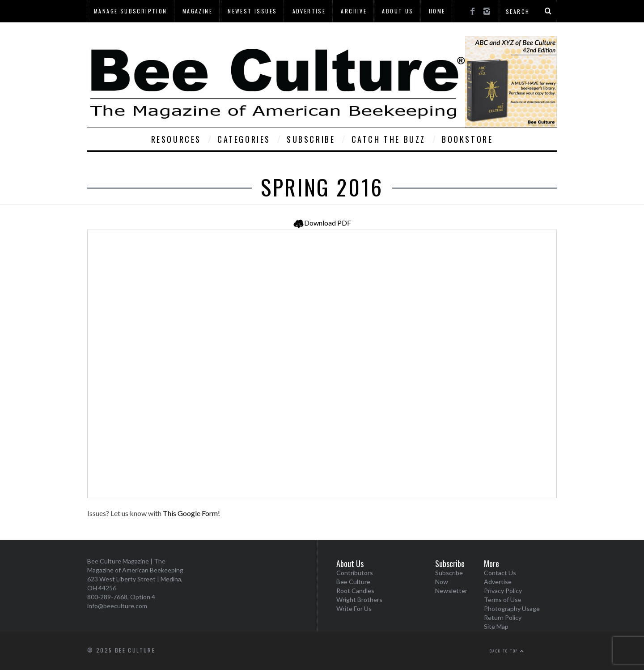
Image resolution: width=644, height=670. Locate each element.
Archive (354, 11)
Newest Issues (252, 11)
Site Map (496, 626)
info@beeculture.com (117, 606)
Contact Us (500, 573)
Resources (176, 139)
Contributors (355, 573)
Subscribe (311, 139)
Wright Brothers (359, 600)
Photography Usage (512, 608)
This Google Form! (191, 513)
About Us (398, 11)
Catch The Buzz (389, 139)
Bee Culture (353, 582)
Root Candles (355, 591)
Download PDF (322, 223)
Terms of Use (503, 600)
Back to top (507, 651)
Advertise (309, 11)
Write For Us (354, 608)
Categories (244, 139)
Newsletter (451, 591)
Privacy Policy (503, 591)
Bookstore (467, 139)
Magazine (197, 11)
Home (437, 11)
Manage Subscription (131, 11)
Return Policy (503, 617)
